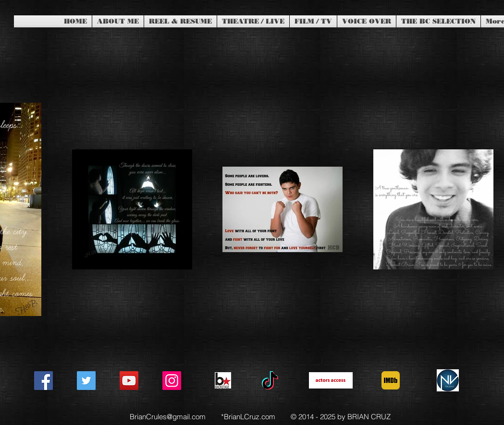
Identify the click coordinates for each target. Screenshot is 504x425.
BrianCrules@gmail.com (168, 417)
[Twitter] (86, 381)
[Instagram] (172, 381)
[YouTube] (129, 381)
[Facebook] (43, 381)
